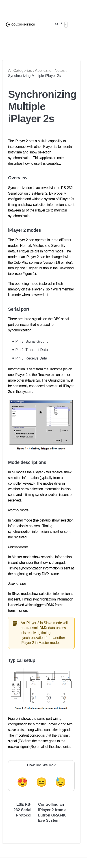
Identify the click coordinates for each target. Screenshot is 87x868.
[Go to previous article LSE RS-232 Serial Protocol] (21, 814)
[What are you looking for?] (61, 23)
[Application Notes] (50, 71)
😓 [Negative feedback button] (61, 782)
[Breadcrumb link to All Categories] (20, 71)
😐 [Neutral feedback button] (41, 782)
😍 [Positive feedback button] (22, 782)
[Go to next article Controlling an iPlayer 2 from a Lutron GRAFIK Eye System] (55, 814)
